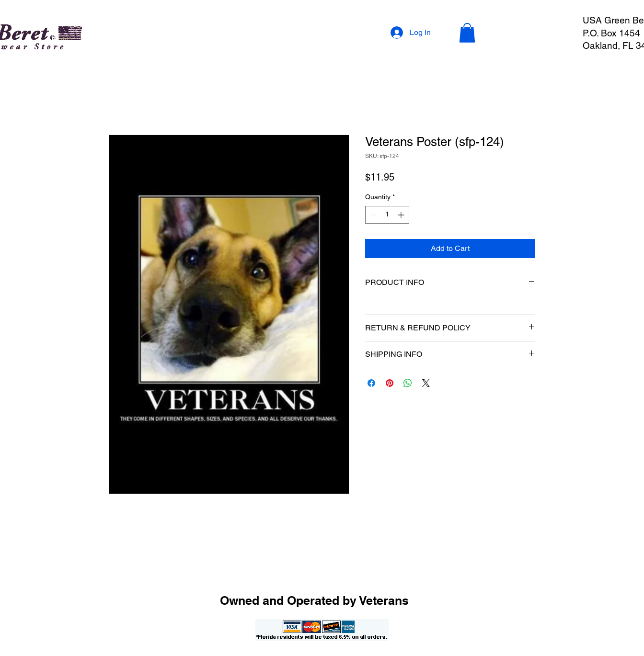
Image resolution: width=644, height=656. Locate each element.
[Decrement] (373, 215)
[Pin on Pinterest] (390, 383)
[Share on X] (426, 383)
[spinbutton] (387, 215)
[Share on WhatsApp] (408, 383)
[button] (467, 33)
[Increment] (402, 215)
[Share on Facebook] (371, 383)
